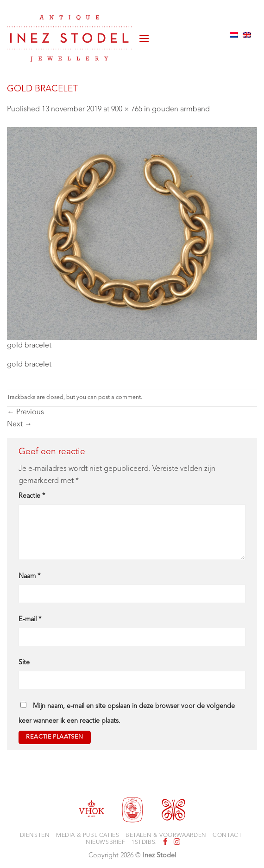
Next (19, 424)
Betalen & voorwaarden (166, 836)
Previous (25, 412)
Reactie (32, 496)
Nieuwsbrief (106, 842)
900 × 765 (127, 109)
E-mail (30, 620)
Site (24, 663)
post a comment (119, 397)
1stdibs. (144, 842)
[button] (144, 35)
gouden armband (181, 109)
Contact (227, 836)
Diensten (35, 836)
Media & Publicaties (88, 836)
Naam (29, 576)
